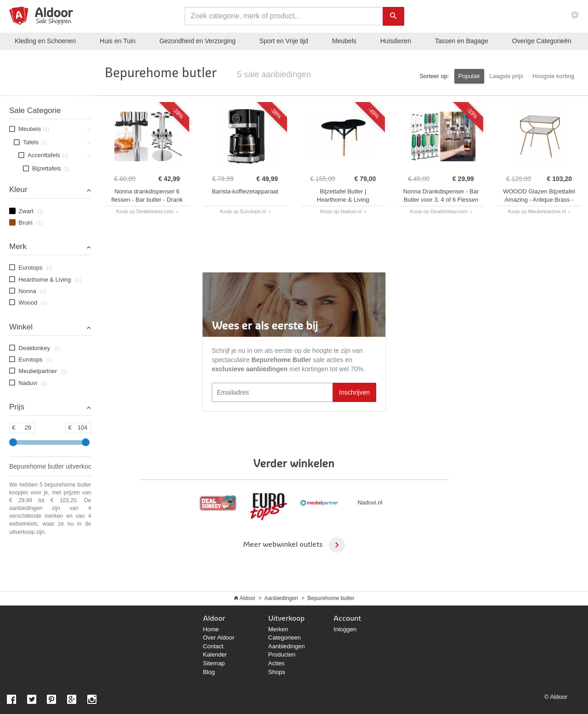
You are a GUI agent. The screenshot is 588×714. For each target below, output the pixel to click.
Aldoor (247, 598)
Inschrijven (354, 392)
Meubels (344, 41)
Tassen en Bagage (462, 41)
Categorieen (285, 637)
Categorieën (542, 41)
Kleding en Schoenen (45, 41)
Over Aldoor (219, 637)
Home (211, 629)
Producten (282, 654)
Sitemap (214, 663)
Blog (209, 672)
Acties (276, 663)
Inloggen (345, 629)
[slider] (13, 442)
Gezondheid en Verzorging (198, 41)
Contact (213, 646)
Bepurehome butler (331, 598)
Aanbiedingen (281, 598)
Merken (278, 629)
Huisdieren (396, 41)
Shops (277, 672)
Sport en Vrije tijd (284, 41)
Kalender (215, 654)
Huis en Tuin (118, 41)
